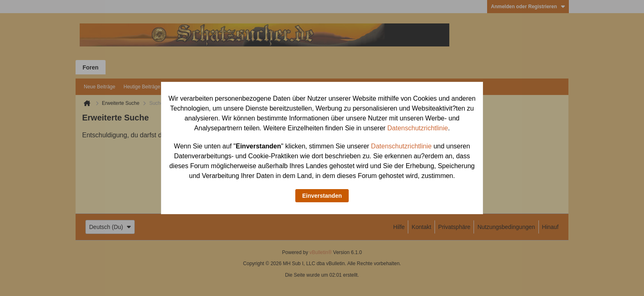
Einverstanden (322, 196)
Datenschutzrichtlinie (418, 128)
